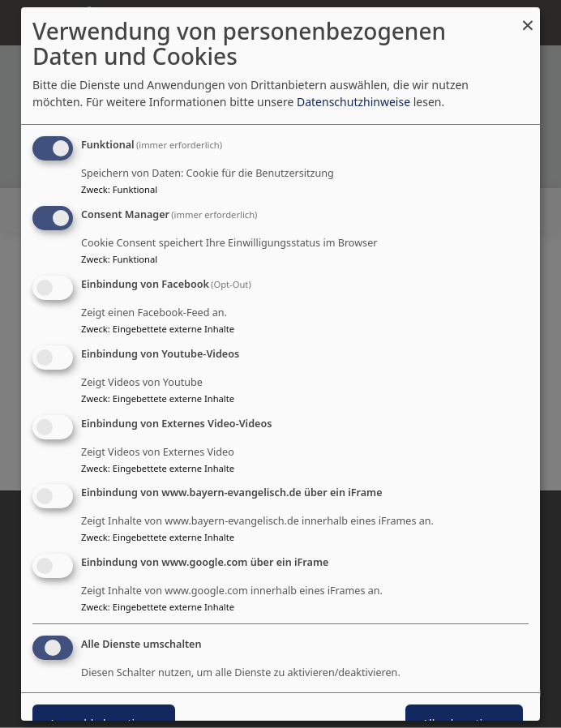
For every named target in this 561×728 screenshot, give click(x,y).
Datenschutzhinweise (353, 102)
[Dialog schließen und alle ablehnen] (528, 17)
